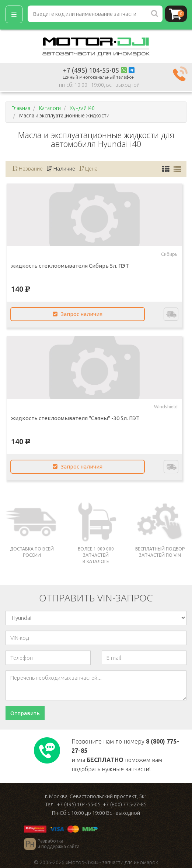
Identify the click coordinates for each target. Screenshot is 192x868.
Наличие (61, 169)
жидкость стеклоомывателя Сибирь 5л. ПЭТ (70, 266)
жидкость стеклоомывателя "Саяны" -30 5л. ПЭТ (75, 418)
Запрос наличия (78, 314)
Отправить (25, 713)
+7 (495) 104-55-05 (91, 70)
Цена (88, 169)
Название (28, 169)
